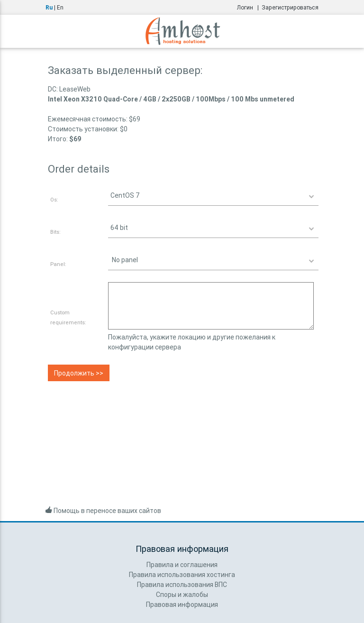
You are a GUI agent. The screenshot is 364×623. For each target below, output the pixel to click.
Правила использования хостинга (182, 575)
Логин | (249, 7)
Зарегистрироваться (290, 7)
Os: (54, 200)
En (60, 7)
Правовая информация (182, 605)
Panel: (58, 264)
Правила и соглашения (182, 565)
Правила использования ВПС (182, 585)
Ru (49, 7)
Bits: (55, 232)
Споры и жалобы (182, 595)
